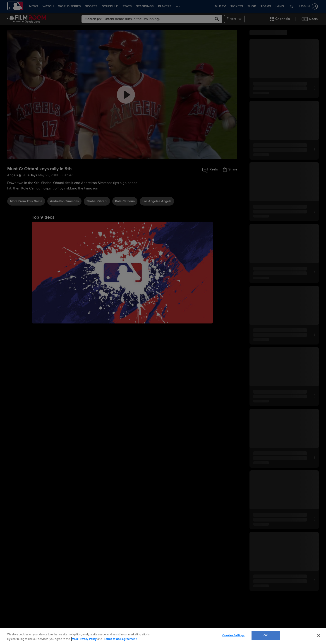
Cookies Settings (233, 635)
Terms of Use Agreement (120, 639)
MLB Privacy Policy (84, 639)
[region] (163, 636)
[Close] (319, 635)
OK (266, 635)
